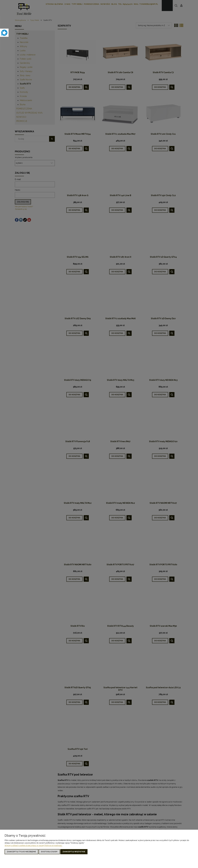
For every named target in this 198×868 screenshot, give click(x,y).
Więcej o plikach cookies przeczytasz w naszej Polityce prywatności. (33, 845)
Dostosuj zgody (49, 852)
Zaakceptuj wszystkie (74, 852)
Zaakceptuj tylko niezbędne (21, 852)
